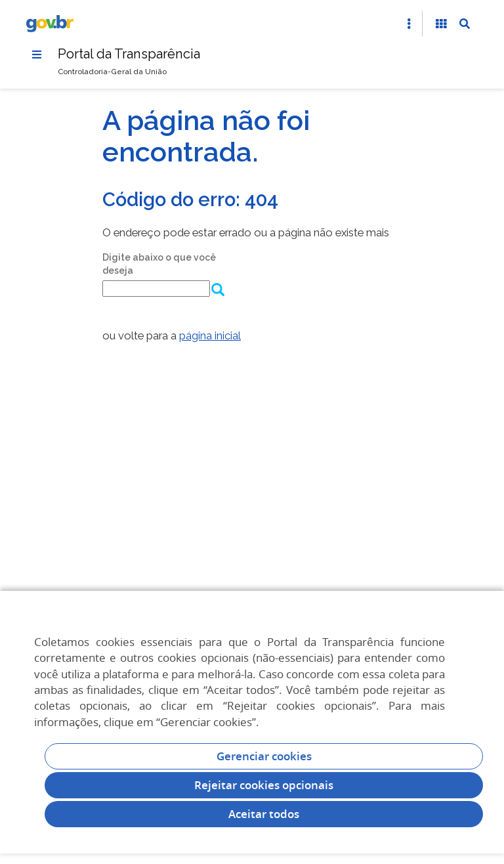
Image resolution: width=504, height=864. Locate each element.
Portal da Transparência (129, 54)
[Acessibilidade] (441, 24)
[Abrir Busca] (465, 24)
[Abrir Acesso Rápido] (409, 24)
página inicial (210, 335)
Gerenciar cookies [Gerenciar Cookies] (264, 756)
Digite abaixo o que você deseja (159, 264)
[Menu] (37, 54)
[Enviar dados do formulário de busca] (217, 291)
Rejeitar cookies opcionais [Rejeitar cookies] (264, 785)
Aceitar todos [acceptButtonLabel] (264, 814)
